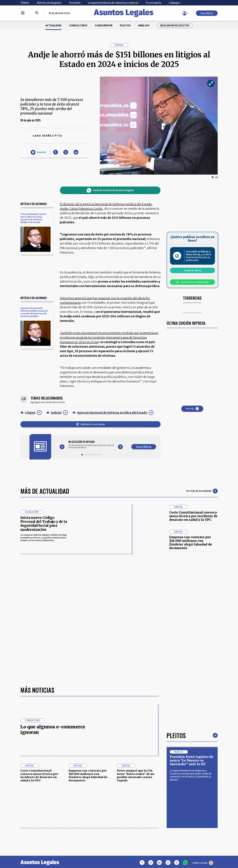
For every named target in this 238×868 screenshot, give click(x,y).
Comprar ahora (193, 270)
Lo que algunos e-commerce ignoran (53, 634)
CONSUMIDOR (104, 25)
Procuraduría (154, 3)
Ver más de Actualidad (202, 491)
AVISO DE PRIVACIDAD (133, 819)
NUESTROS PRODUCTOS (96, 819)
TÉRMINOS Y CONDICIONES (98, 827)
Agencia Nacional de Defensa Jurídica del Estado (112, 413)
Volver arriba (203, 767)
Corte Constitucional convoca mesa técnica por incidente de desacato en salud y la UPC (193, 516)
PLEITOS (125, 25)
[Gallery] (91, 445)
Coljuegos (174, 3)
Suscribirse (207, 13)
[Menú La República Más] (23, 13)
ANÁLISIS (144, 25)
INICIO (24, 810)
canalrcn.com (178, 855)
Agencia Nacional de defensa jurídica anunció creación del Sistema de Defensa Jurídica (34, 312)
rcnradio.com (206, 855)
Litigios (30, 413)
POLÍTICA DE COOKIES (95, 836)
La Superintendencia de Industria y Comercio (113, 3)
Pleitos (176, 640)
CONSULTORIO (78, 25)
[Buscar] (37, 13)
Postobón (75, 3)
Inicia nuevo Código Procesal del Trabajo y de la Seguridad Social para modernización (44, 524)
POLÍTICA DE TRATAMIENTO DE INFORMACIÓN (137, 827)
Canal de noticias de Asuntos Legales (110, 190)
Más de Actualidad (45, 491)
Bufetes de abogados (49, 3)
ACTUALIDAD (53, 25)
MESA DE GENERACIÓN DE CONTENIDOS (134, 811)
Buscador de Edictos (175, 25)
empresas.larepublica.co (100, 855)
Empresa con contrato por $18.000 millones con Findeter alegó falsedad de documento (191, 543)
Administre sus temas (91, 424)
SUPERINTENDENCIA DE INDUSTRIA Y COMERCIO (135, 836)
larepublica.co (33, 855)
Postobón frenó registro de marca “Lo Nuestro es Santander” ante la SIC (191, 665)
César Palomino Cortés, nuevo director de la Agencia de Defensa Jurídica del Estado (33, 218)
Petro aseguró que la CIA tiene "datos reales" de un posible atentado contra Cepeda (136, 680)
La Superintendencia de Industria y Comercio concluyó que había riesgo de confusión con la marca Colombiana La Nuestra (190, 680)
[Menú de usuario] (185, 13)
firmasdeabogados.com (143, 855)
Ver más (192, 409)
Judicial (56, 413)
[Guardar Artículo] (38, 152)
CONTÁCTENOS (91, 811)
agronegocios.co (63, 855)
